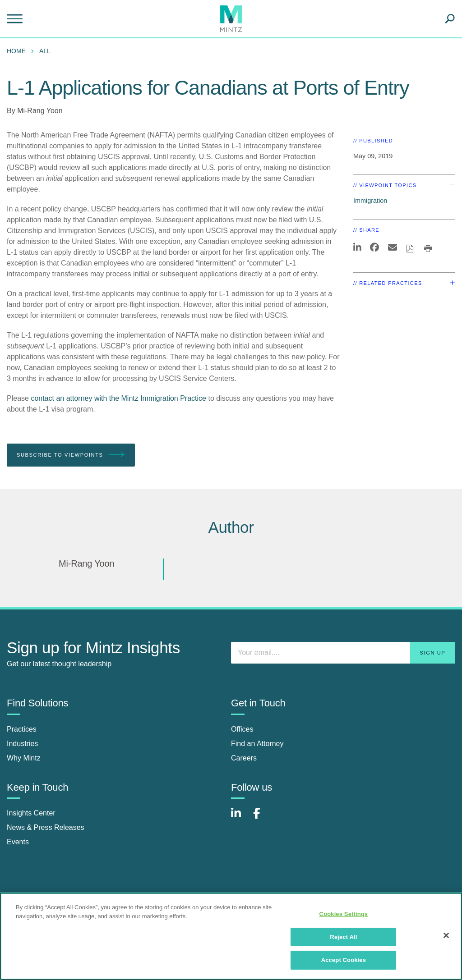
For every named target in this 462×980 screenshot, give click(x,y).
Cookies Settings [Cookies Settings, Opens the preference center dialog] (344, 914)
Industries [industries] (22, 744)
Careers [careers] (244, 758)
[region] (231, 936)
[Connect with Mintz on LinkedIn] (240, 818)
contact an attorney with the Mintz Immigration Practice (118, 398)
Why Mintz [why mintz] (24, 758)
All (45, 51)
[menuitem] (18, 51)
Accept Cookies (344, 960)
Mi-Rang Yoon (40, 111)
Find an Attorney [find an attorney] (257, 744)
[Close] (446, 935)
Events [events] (18, 842)
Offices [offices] (242, 729)
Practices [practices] (22, 729)
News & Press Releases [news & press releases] (46, 827)
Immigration (370, 201)
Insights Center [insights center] (31, 813)
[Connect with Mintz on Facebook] (262, 818)
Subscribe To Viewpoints (71, 455)
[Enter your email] (343, 653)
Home (16, 51)
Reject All (343, 937)
